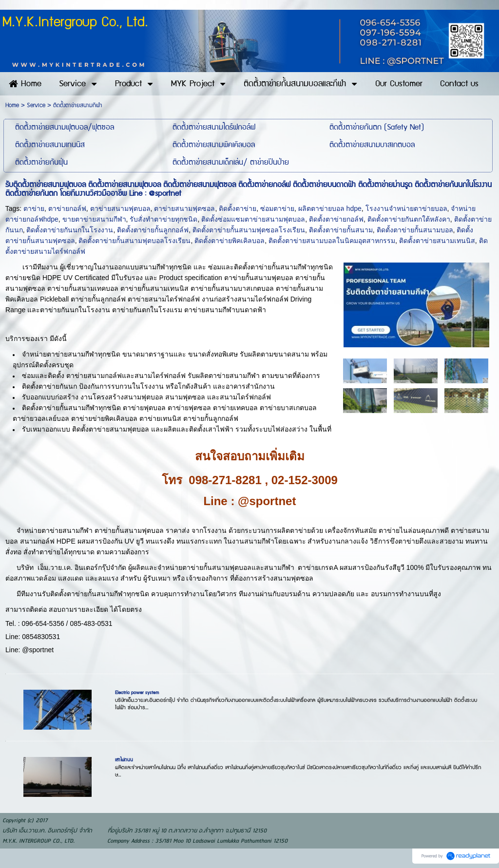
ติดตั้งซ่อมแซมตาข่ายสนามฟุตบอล (253, 219)
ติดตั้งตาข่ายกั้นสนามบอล (415, 230)
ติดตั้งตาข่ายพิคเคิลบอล (230, 241)
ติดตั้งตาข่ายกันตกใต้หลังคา (409, 219)
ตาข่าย (34, 208)
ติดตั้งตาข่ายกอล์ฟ (336, 219)
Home (12, 105)
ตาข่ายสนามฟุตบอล (120, 208)
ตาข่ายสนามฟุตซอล (184, 208)
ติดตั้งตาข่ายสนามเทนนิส (437, 241)
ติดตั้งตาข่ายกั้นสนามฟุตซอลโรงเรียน (249, 230)
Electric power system (137, 693)
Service (36, 105)
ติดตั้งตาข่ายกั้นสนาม (341, 230)
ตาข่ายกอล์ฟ (67, 208)
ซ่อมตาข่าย (277, 208)
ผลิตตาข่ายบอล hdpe (330, 208)
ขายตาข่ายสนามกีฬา (94, 219)
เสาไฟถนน (124, 760)
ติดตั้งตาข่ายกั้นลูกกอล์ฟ (153, 230)
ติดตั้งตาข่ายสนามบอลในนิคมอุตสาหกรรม (332, 241)
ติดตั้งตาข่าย (238, 208)
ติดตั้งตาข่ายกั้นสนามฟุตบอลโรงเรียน (134, 241)
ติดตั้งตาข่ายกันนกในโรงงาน (70, 230)
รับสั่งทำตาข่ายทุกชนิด (163, 219)
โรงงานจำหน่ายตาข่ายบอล (406, 208)
